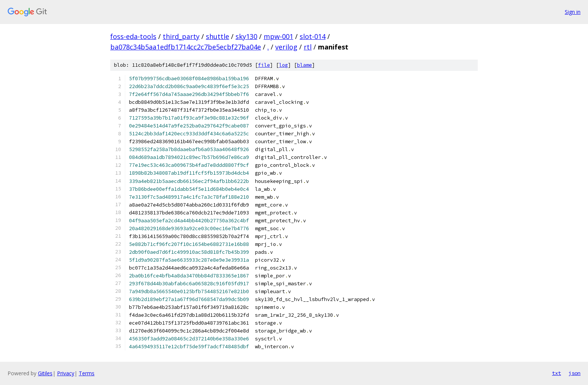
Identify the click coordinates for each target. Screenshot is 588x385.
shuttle (217, 36)
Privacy (66, 373)
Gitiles (45, 373)
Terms (87, 373)
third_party (181, 36)
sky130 (246, 36)
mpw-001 (278, 36)
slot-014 (313, 36)
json (574, 373)
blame (304, 65)
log (283, 65)
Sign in (573, 12)
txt (556, 373)
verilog (286, 47)
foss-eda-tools (133, 36)
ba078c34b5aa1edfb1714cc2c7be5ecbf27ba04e (186, 47)
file (264, 65)
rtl (308, 47)
